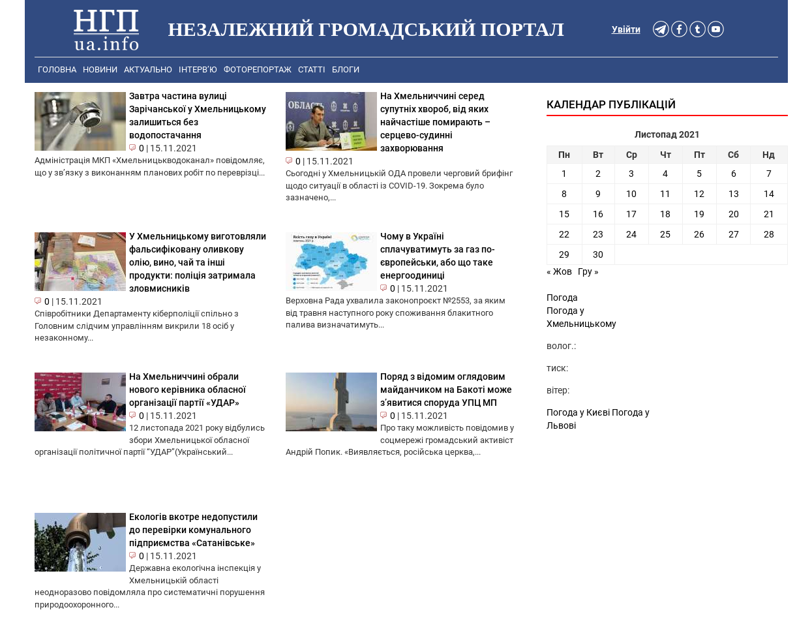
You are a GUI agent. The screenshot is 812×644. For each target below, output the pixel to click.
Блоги (346, 69)
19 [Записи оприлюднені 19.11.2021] (699, 214)
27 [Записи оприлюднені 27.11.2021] (734, 234)
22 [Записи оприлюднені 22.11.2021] (564, 234)
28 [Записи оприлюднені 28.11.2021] (769, 234)
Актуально (148, 69)
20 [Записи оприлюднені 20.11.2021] (734, 214)
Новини (100, 69)
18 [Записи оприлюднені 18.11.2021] (665, 214)
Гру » (588, 271)
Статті (312, 69)
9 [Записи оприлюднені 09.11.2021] (598, 194)
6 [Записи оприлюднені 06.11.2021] (734, 174)
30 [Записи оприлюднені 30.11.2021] (598, 254)
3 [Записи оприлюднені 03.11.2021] (631, 174)
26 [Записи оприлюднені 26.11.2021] (699, 234)
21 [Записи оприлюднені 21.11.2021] (769, 214)
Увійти (626, 29)
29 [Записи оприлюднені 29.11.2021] (564, 254)
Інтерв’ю (198, 69)
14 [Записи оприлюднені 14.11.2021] (769, 194)
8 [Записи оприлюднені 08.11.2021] (564, 194)
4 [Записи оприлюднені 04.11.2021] (665, 174)
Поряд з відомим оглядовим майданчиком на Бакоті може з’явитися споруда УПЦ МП (446, 390)
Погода (562, 298)
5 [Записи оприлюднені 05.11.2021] (699, 174)
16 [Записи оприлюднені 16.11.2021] (598, 214)
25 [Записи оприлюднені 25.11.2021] (665, 234)
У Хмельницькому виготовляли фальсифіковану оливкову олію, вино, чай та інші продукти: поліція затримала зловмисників (198, 262)
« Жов (559, 271)
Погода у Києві (578, 412)
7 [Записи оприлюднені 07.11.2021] (769, 174)
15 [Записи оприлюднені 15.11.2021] (564, 214)
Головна (57, 69)
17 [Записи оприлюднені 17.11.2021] (631, 214)
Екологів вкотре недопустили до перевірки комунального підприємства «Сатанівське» (193, 530)
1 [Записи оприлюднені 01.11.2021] (564, 174)
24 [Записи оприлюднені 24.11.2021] (631, 234)
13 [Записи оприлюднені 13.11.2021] (734, 194)
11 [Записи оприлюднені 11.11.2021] (665, 194)
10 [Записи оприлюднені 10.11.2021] (631, 194)
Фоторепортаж (258, 69)
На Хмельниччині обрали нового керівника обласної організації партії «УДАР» (188, 390)
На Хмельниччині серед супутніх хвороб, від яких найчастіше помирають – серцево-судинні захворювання (435, 122)
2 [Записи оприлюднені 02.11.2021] (598, 174)
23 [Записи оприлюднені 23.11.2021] (598, 234)
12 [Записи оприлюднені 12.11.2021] (699, 194)
